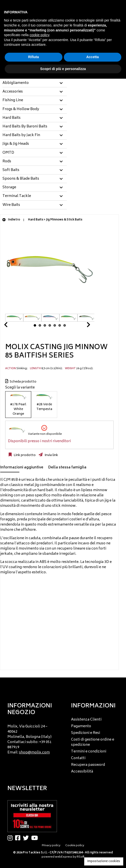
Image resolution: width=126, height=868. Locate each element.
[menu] (31, 738)
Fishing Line (13, 100)
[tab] (35, 83)
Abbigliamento (16, 83)
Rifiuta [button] (33, 57)
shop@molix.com (34, 753)
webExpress (64, 857)
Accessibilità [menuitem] (82, 772)
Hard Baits (12, 118)
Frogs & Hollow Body (21, 109)
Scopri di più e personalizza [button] (63, 69)
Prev (12, 326)
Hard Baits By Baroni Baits (25, 127)
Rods (7, 162)
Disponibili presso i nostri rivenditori (39, 441)
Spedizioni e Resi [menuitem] (86, 733)
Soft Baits (11, 170)
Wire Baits (11, 205)
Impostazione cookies (104, 861)
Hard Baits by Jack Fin (21, 135)
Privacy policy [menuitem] (51, 846)
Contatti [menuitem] (78, 758)
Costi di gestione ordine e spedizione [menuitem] (93, 742)
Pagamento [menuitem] (81, 726)
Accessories (13, 92)
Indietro (11, 220)
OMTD (8, 153)
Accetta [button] (92, 57)
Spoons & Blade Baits (21, 179)
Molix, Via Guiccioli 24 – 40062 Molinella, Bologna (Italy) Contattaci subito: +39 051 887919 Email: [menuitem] (30, 740)
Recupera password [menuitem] (88, 765)
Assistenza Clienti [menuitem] (86, 720)
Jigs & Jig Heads (16, 144)
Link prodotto (24, 455)
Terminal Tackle (17, 196)
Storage (9, 188)
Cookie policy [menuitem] (75, 846)
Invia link (51, 455)
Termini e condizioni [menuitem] (89, 752)
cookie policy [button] (39, 35)
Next (82, 326)
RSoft (81, 857)
